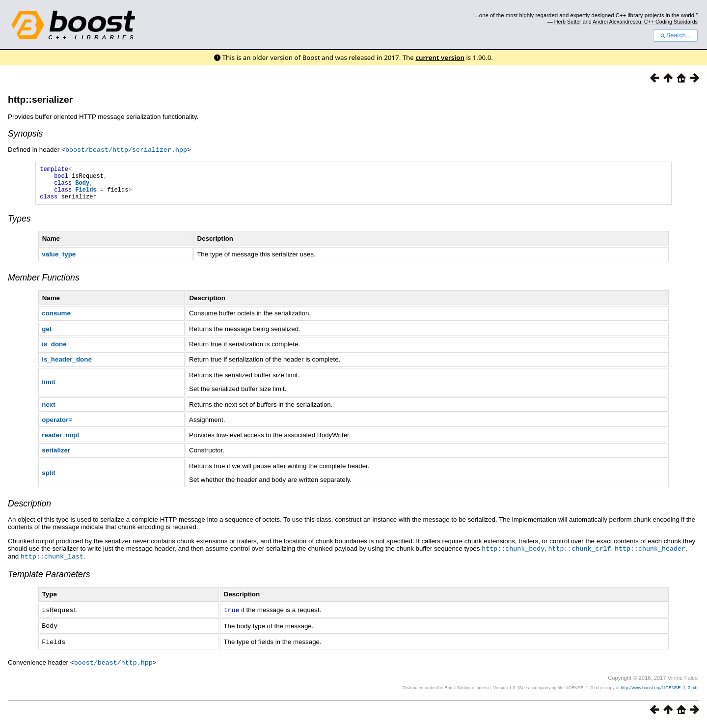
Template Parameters (49, 580)
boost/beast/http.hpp (113, 667)
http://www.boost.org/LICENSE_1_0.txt (658, 692)
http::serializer (40, 99)
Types (19, 225)
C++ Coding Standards (671, 22)
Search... (675, 35)
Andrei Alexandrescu (617, 22)
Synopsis (25, 134)
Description (29, 510)
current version (440, 57)
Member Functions (44, 284)
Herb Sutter (568, 22)
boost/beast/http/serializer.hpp (126, 149)
